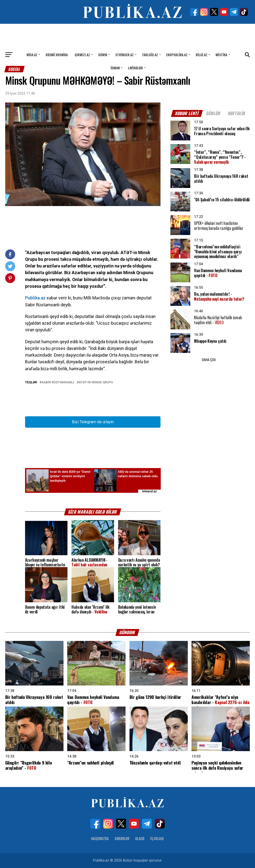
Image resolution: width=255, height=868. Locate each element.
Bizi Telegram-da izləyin (93, 422)
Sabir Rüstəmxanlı (58, 382)
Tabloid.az (150, 55)
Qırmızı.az (82, 55)
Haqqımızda (100, 838)
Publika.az (35, 298)
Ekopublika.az (177, 55)
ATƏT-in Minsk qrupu (96, 382)
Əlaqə (140, 838)
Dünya (103, 55)
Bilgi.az (202, 55)
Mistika (221, 55)
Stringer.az (125, 55)
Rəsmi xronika (57, 55)
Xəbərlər (122, 838)
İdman (115, 68)
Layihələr (135, 68)
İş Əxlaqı (157, 838)
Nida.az (32, 55)
